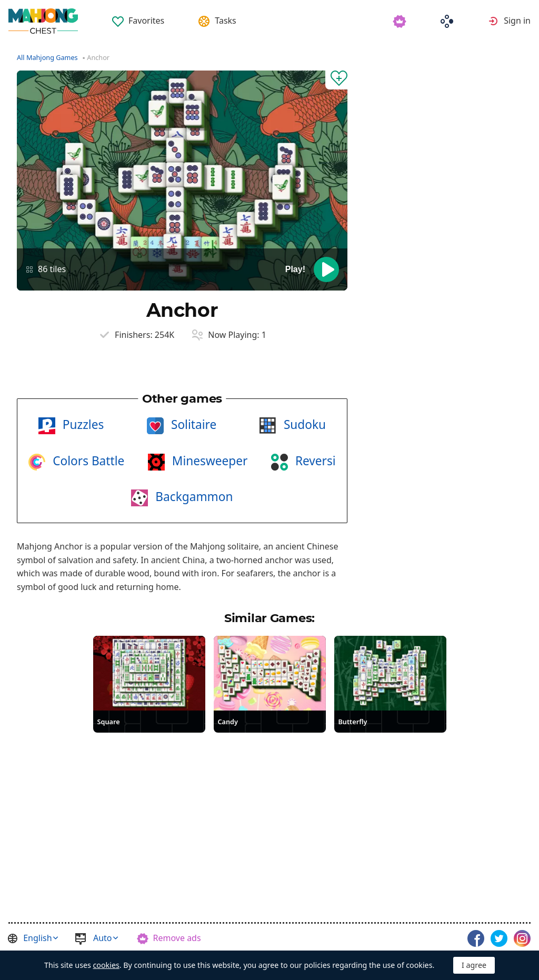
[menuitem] (138, 17)
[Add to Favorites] (336, 80)
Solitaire (192, 424)
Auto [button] (103, 938)
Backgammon (192, 497)
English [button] (37, 938)
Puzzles (82, 424)
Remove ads (177, 938)
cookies (106, 965)
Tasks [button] (225, 21)
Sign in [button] (517, 21)
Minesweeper (208, 461)
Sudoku (303, 424)
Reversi (314, 461)
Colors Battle (87, 461)
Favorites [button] (146, 21)
